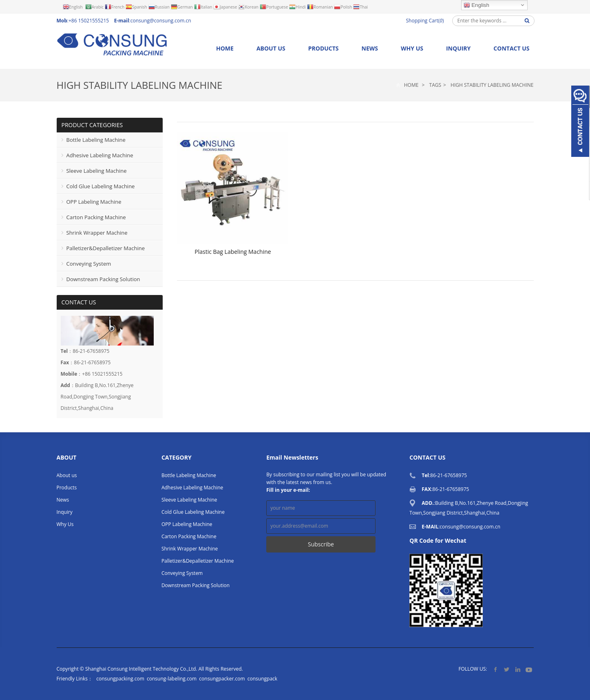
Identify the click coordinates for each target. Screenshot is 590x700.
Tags (435, 85)
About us (271, 48)
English (476, 5)
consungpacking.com (120, 679)
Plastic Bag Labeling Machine (233, 252)
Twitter (507, 669)
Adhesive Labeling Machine (100, 155)
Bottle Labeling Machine (96, 140)
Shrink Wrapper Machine (97, 233)
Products (324, 48)
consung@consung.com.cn (161, 21)
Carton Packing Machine (96, 217)
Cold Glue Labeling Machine (101, 186)
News (370, 48)
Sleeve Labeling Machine (97, 171)
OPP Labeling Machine (94, 202)
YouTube (529, 669)
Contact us (511, 48)
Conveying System (89, 264)
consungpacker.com (222, 679)
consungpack (262, 679)
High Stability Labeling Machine (140, 85)
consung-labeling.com (172, 679)
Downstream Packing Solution (103, 279)
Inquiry (458, 48)
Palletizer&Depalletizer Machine (106, 248)
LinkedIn (518, 669)
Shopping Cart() (425, 21)
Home (225, 48)
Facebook (496, 669)
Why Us (412, 48)
